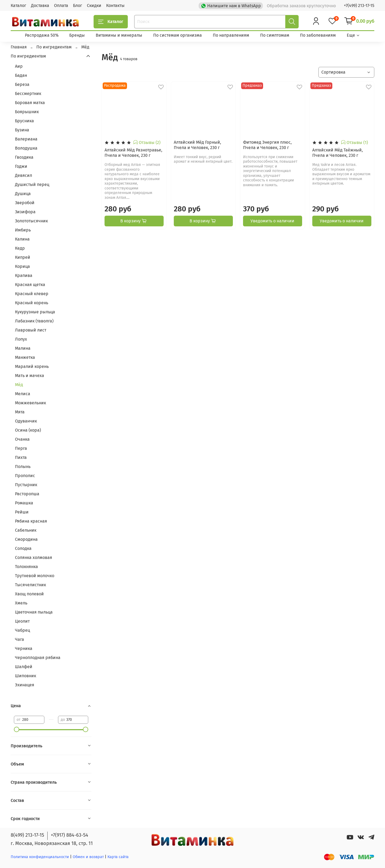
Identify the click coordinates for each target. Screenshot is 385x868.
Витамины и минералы (119, 35)
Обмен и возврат (89, 857)
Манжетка (25, 357)
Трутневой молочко (35, 576)
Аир (19, 66)
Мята (20, 412)
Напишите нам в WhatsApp (231, 5)
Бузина (22, 130)
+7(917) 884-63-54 (70, 835)
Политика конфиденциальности (40, 857)
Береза (22, 84)
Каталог (18, 5)
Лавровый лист (31, 330)
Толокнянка (26, 567)
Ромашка (24, 503)
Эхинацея (25, 685)
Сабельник (26, 530)
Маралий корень (32, 366)
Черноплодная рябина (38, 658)
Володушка (26, 148)
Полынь (23, 467)
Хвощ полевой (29, 594)
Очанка (22, 439)
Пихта (21, 457)
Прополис (25, 476)
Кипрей (23, 257)
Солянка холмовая (34, 557)
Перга (21, 448)
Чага (20, 639)
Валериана (26, 139)
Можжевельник (30, 403)
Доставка (40, 5)
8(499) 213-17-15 (27, 835)
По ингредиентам (28, 56)
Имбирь (23, 230)
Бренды (77, 35)
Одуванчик (26, 421)
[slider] (17, 729)
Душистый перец (32, 184)
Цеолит (22, 621)
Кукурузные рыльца (35, 312)
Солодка (23, 548)
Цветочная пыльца (34, 612)
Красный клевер (32, 294)
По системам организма (178, 35)
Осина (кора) (28, 430)
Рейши (22, 512)
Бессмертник (28, 94)
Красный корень (32, 303)
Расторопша (27, 494)
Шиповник (26, 676)
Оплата (61, 5)
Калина (22, 239)
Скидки (94, 5)
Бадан (21, 75)
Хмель (21, 603)
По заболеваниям (318, 35)
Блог (78, 5)
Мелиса (23, 394)
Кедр (20, 248)
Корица (22, 266)
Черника (24, 648)
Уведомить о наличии (272, 221)
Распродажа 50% (42, 35)
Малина (23, 348)
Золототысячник (31, 221)
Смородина (26, 539)
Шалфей (24, 667)
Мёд (19, 385)
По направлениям (231, 35)
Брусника (24, 121)
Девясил (24, 175)
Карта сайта (118, 857)
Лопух (21, 339)
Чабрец (22, 630)
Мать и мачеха (30, 376)
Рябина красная (31, 521)
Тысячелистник (30, 585)
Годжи (21, 166)
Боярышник (27, 112)
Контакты (115, 5)
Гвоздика (24, 157)
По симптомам (275, 35)
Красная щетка (30, 285)
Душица (23, 194)
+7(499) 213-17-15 (359, 5)
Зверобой (25, 203)
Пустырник (26, 485)
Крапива (24, 275)
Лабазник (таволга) (34, 321)
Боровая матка (30, 103)
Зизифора (25, 212)
